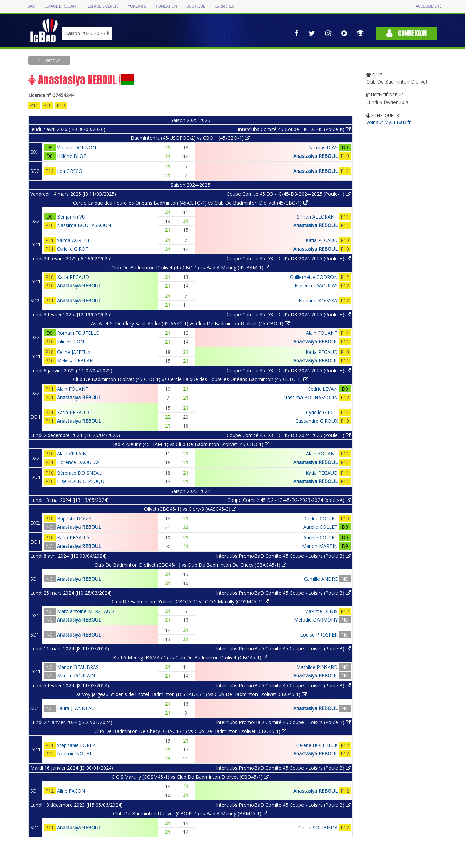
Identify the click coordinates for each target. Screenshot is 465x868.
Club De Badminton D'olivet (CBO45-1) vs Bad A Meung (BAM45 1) (190, 814)
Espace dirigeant (61, 6)
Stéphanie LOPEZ (76, 745)
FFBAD (29, 6)
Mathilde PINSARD (317, 667)
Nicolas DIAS (323, 147)
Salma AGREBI (73, 240)
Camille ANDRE (321, 579)
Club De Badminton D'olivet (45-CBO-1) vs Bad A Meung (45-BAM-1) (190, 267)
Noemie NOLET (74, 754)
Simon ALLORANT (317, 217)
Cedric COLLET (321, 518)
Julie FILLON (71, 341)
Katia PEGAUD (322, 240)
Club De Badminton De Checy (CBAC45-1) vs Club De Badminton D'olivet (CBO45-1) (190, 731)
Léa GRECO (70, 171)
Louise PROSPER (319, 635)
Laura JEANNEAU (76, 708)
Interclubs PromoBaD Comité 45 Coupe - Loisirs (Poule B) (283, 556)
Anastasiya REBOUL (315, 156)
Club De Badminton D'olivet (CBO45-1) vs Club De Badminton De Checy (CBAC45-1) (190, 565)
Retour (52, 60)
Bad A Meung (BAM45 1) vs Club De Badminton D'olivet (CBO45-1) (190, 657)
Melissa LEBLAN (75, 361)
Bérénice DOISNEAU (80, 473)
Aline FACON (71, 791)
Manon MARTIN (320, 546)
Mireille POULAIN (76, 676)
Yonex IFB (137, 6)
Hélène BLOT (72, 156)
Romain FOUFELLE (78, 333)
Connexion (406, 33)
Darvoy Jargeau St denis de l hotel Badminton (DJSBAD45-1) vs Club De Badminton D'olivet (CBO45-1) (190, 694)
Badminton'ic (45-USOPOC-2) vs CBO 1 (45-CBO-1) (190, 138)
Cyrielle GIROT (73, 249)
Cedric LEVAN (323, 389)
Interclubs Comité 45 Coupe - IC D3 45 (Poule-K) (294, 129)
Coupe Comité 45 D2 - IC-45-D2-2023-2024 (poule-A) (289, 500)
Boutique (196, 6)
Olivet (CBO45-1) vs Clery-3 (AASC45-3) (190, 509)
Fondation (166, 6)
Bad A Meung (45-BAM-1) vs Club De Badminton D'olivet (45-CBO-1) (190, 444)
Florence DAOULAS (316, 286)
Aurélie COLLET (320, 527)
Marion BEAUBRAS (78, 667)
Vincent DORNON (76, 147)
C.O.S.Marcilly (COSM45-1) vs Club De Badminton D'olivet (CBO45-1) (190, 777)
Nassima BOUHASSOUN (84, 225)
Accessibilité (429, 6)
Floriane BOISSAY (318, 301)
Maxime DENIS (321, 611)
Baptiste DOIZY (74, 518)
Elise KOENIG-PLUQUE (82, 481)
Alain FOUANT (322, 333)
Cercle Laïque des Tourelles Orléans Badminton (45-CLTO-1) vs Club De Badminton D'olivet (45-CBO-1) (190, 203)
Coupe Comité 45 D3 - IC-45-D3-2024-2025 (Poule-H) (289, 194)
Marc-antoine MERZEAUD (86, 611)
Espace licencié (103, 6)
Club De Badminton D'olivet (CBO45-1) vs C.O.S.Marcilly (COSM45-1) (190, 602)
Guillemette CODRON (314, 277)
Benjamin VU (71, 217)
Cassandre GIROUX (316, 421)
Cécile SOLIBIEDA (318, 828)
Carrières (224, 6)
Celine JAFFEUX (74, 352)
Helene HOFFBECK (317, 745)
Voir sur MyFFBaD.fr (389, 122)
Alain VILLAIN (72, 454)
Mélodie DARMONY (316, 620)
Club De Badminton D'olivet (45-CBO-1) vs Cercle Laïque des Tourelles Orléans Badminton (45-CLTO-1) (190, 379)
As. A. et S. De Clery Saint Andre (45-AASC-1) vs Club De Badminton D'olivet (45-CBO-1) (190, 323)
